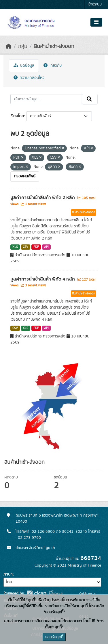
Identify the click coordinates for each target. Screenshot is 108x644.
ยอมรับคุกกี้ (54, 637)
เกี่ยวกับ (53, 66)
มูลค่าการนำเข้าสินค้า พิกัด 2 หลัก (43, 198)
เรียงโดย (17, 116)
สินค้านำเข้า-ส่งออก (54, 47)
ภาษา (8, 574)
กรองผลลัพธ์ (25, 176)
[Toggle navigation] (96, 22)
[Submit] (90, 99)
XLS (15, 247)
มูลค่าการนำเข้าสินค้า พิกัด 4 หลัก (43, 279)
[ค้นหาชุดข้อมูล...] (46, 99)
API (46, 247)
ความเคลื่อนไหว (29, 78)
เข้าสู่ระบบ (95, 4)
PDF (36, 247)
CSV (25, 247)
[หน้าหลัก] (9, 47)
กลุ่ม (23, 47)
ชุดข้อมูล (24, 66)
